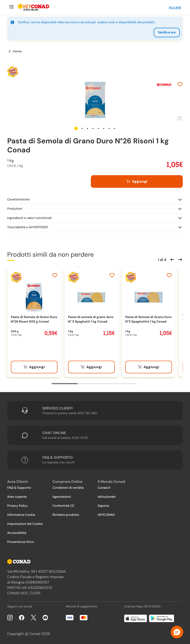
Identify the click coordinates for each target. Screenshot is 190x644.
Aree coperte (17, 497)
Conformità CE (63, 506)
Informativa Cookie (21, 515)
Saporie (103, 506)
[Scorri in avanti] (179, 259)
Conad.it (104, 488)
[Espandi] (179, 119)
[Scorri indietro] (172, 259)
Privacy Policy (17, 506)
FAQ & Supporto (19, 488)
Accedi (175, 7)
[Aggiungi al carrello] (137, 181)
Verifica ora (167, 33)
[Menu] (11, 7)
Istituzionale (107, 497)
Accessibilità (17, 533)
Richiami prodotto (66, 515)
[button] (76, 128)
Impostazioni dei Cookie (25, 524)
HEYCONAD (106, 515)
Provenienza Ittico (21, 542)
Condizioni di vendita (68, 488)
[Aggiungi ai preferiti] (180, 85)
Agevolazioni (62, 497)
